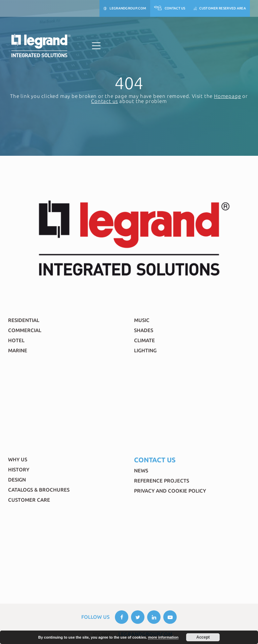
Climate (144, 340)
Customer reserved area (220, 9)
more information (163, 637)
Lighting (145, 350)
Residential (24, 320)
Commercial (25, 330)
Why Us (18, 459)
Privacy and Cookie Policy (170, 491)
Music (142, 320)
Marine (18, 350)
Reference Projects (162, 481)
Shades (144, 330)
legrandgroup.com (125, 9)
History (19, 470)
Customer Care (29, 500)
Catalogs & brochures (39, 490)
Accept (203, 637)
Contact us (104, 101)
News (141, 471)
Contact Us (170, 9)
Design (17, 480)
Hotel (16, 340)
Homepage (227, 96)
